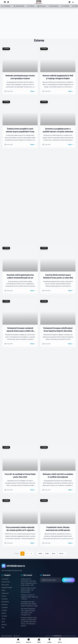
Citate (3, 590)
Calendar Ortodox (7, 588)
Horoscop (4, 605)
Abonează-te (68, 580)
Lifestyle (4, 610)
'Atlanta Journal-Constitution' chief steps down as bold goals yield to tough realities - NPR (29, 582)
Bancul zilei (5, 585)
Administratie (6, 582)
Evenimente (5, 602)
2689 (40, 554)
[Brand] (39, 566)
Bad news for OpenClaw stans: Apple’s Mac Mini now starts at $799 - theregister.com (28, 612)
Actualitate (5, 579)
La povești (5, 607)
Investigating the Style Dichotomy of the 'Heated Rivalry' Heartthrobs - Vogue (29, 604)
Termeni (17, 636)
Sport (3, 622)
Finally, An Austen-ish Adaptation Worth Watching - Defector (29, 597)
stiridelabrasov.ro (58, 636)
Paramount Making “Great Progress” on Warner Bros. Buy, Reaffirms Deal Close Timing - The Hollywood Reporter (29, 622)
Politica (4, 613)
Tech (3, 627)
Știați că (4, 625)
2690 (47, 554)
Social (4, 619)
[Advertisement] (39, 23)
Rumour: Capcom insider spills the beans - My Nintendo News (28, 590)
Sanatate (4, 616)
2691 (54, 554)
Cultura (4, 596)
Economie (5, 599)
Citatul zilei (5, 593)
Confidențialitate (7, 636)
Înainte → (62, 553)
